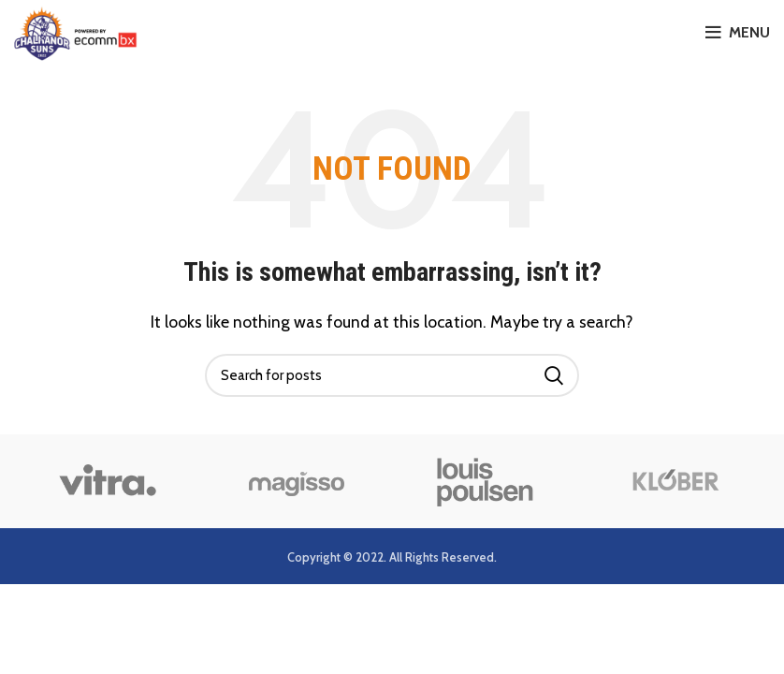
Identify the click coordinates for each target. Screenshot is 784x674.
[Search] (392, 375)
